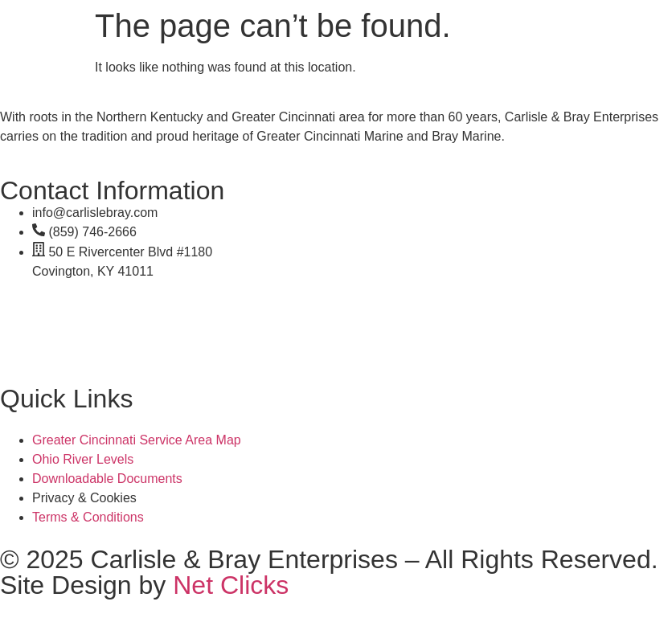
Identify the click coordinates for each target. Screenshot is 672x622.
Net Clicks (231, 585)
